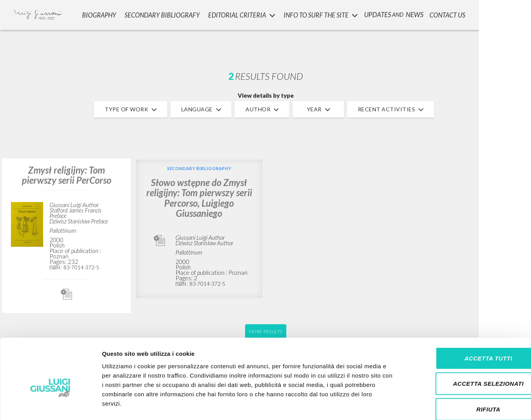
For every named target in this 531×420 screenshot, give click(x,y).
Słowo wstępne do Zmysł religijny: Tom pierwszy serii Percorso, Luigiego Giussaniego (199, 198)
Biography (101, 14)
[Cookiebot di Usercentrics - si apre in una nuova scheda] (50, 405)
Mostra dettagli (409, 405)
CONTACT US (448, 14)
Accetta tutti (466, 318)
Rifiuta (466, 369)
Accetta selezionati (466, 344)
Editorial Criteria (242, 14)
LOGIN (512, 14)
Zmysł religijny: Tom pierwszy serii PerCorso (67, 175)
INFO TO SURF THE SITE (321, 14)
